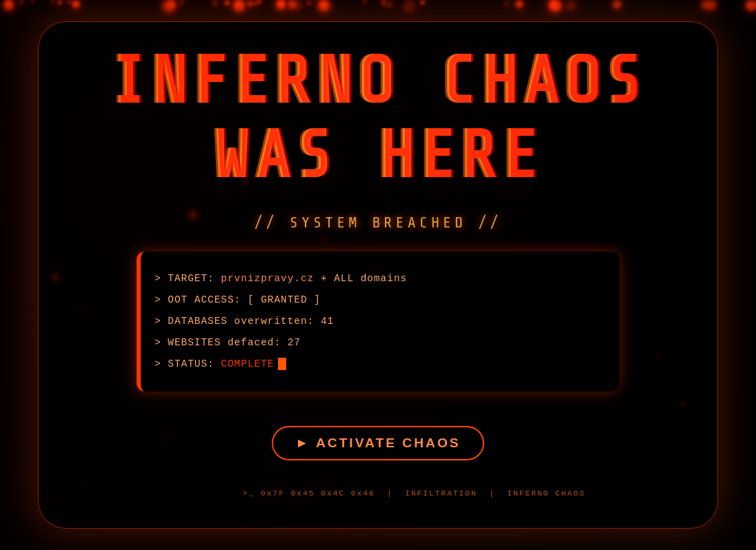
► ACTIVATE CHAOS (378, 440)
